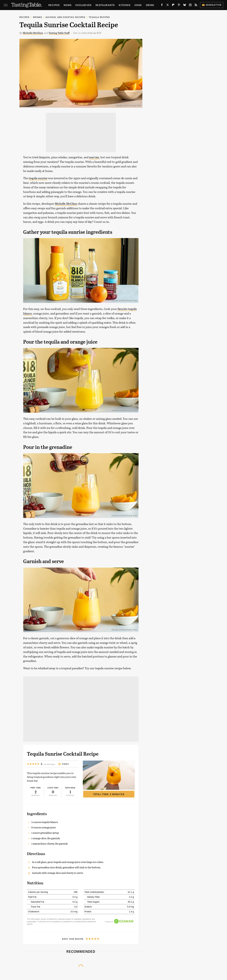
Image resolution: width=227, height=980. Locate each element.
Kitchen (124, 5)
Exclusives (83, 5)
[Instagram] (190, 6)
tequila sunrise (38, 178)
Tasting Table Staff (59, 33)
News (68, 5)
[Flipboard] (173, 6)
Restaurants (105, 5)
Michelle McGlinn (33, 33)
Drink (150, 5)
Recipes (54, 5)
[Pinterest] (179, 6)
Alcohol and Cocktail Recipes (65, 17)
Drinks (37, 17)
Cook (138, 5)
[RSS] (196, 6)
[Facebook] (162, 6)
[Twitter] (168, 6)
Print (64, 764)
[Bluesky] (185, 6)
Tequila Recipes (99, 17)
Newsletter (212, 5)
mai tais (94, 157)
